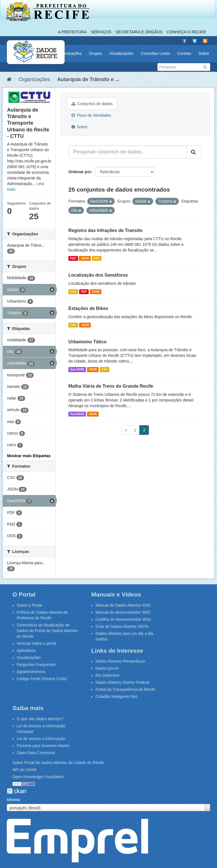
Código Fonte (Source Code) (42, 679)
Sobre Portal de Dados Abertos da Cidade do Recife (58, 763)
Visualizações (121, 53)
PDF (73, 258)
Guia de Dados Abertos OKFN (122, 626)
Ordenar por (80, 172)
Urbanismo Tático (87, 342)
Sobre (204, 53)
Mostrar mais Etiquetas (29, 456)
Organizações (69, 53)
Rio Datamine (108, 675)
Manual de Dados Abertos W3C (123, 605)
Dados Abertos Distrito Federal (122, 682)
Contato (184, 53)
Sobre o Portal (29, 605)
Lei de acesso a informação (41, 739)
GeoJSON (77, 369)
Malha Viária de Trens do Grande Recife (111, 386)
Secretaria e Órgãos (139, 32)
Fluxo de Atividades (91, 115)
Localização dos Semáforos (98, 275)
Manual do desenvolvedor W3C (123, 612)
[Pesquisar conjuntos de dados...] (127, 152)
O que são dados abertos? (40, 719)
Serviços (101, 32)
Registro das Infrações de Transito (105, 230)
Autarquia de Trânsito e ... (88, 79)
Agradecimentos (31, 672)
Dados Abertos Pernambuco (120, 661)
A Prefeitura (72, 32)
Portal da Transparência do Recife (125, 689)
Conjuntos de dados (92, 104)
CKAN (16, 791)
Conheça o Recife (186, 32)
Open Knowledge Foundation (38, 777)
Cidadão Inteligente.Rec (117, 696)
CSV (97, 258)
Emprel (77, 841)
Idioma (13, 800)
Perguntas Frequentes (36, 665)
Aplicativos (26, 650)
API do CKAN (24, 770)
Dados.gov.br (107, 668)
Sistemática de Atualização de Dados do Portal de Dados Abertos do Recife (47, 631)
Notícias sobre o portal (36, 643)
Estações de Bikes (88, 308)
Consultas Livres (155, 53)
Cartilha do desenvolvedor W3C (123, 619)
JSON (85, 258)
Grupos (96, 53)
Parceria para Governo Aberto (43, 746)
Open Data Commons (36, 753)
